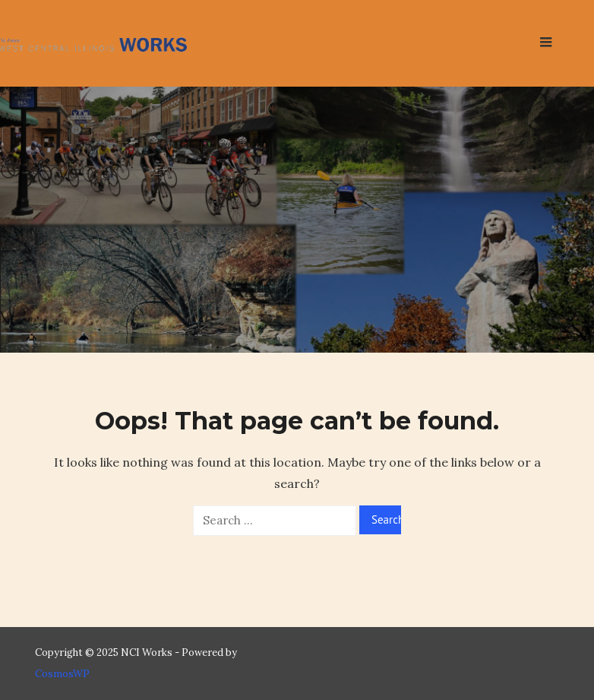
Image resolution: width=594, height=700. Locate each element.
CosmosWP (62, 674)
